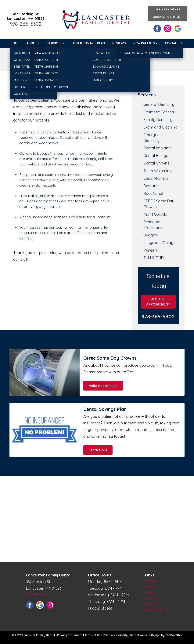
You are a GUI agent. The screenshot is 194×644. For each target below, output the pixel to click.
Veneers (151, 250)
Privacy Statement (70, 635)
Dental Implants (157, 148)
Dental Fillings (156, 156)
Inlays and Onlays (159, 243)
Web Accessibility (116, 635)
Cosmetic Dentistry (160, 112)
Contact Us (174, 43)
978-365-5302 (26, 24)
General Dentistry (159, 104)
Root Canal (153, 193)
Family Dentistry (158, 120)
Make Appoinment (103, 386)
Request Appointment (158, 302)
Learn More (98, 450)
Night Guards (155, 214)
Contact (152, 604)
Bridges (150, 235)
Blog (149, 592)
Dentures (151, 186)
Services (54, 43)
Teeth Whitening (158, 171)
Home (15, 43)
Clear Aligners (156, 178)
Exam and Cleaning (160, 127)
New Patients (144, 43)
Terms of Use (93, 635)
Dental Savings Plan (88, 43)
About (32, 43)
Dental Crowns (156, 163)
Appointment (157, 609)
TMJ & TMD (154, 258)
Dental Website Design (145, 635)
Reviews (119, 43)
